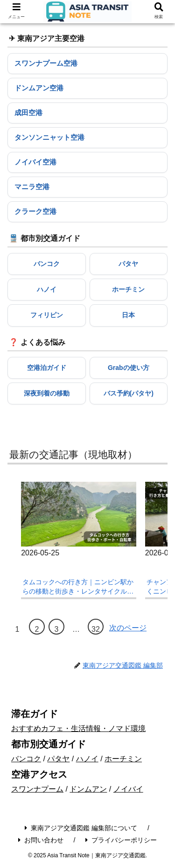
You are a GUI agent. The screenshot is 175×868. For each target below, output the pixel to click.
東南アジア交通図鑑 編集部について (81, 828)
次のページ (128, 628)
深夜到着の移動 (47, 393)
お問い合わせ (41, 840)
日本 (128, 315)
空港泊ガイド (47, 368)
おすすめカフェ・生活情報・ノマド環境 (78, 728)
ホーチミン (128, 289)
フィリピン (47, 315)
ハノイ (47, 289)
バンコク (47, 264)
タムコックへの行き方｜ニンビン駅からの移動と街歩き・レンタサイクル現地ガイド (78, 587)
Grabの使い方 (129, 368)
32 (96, 629)
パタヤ (128, 264)
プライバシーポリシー (121, 840)
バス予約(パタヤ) (129, 393)
